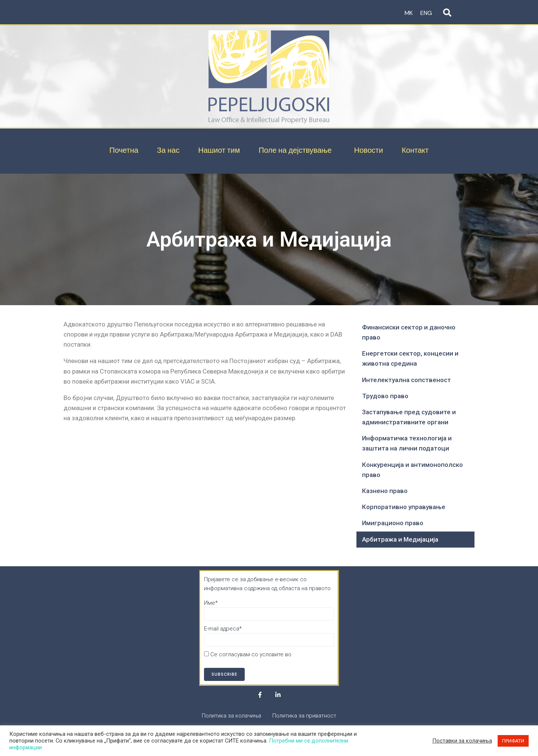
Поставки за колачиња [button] (462, 741)
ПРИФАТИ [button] (513, 741)
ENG (426, 13)
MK (409, 13)
